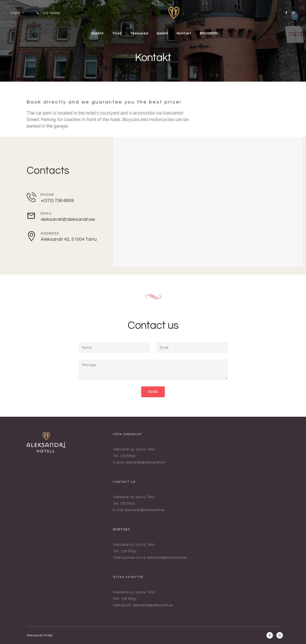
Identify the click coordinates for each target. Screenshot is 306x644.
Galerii (163, 33)
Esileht (98, 33)
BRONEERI (209, 33)
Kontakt (184, 33)
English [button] (16, 13)
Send (153, 392)
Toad (117, 33)
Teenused (139, 33)
